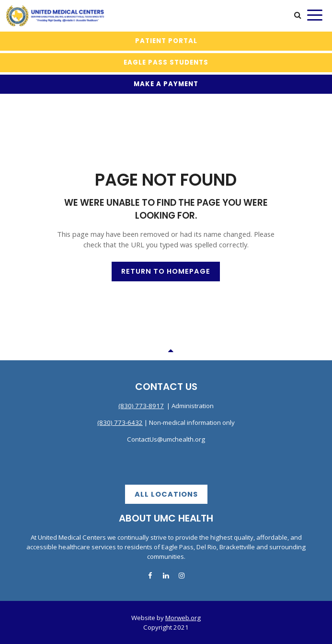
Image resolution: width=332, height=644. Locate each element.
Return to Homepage (166, 271)
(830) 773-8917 (141, 406)
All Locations (166, 494)
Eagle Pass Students (166, 62)
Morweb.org (183, 618)
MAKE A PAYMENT (166, 84)
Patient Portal (166, 41)
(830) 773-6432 (120, 422)
